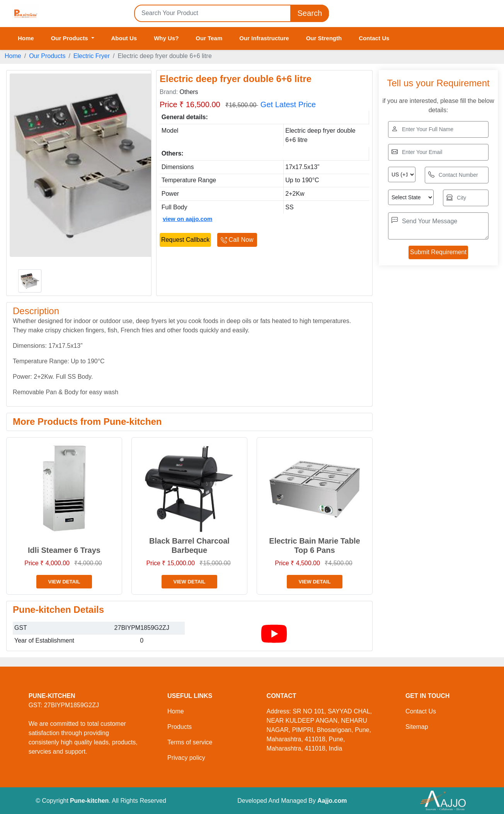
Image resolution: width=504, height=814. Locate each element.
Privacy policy (186, 758)
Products (180, 727)
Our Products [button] (70, 38)
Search (310, 13)
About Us (124, 38)
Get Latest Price (288, 104)
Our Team (209, 38)
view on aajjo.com (187, 219)
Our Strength (324, 38)
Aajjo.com (332, 801)
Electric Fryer (92, 56)
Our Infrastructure (264, 38)
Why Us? (166, 38)
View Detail (64, 582)
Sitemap (417, 727)
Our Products (47, 56)
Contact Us (374, 38)
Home (26, 38)
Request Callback (185, 240)
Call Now (237, 240)
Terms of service (190, 742)
